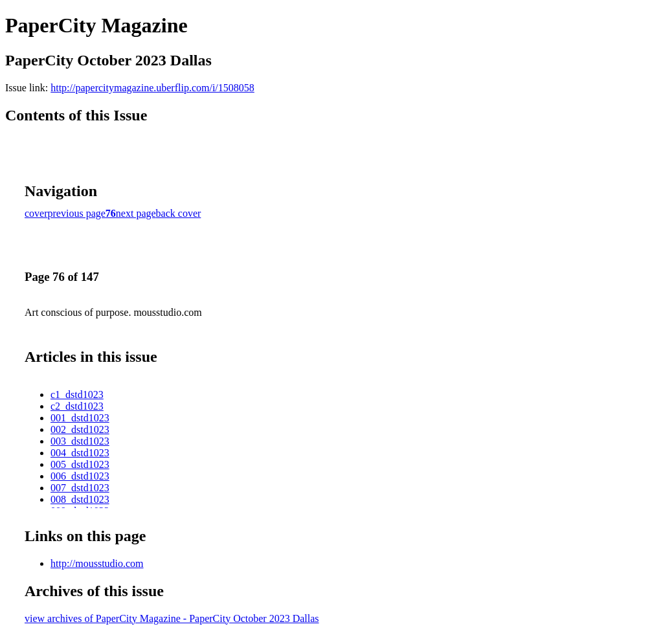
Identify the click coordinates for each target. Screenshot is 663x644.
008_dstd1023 (80, 499)
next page (136, 213)
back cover (179, 213)
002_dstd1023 (80, 429)
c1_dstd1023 (77, 394)
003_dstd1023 (80, 441)
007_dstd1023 (80, 488)
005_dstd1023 (80, 464)
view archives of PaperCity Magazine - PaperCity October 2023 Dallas (172, 618)
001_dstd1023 (80, 418)
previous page (77, 213)
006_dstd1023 (80, 476)
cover (36, 213)
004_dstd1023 (80, 453)
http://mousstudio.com (97, 563)
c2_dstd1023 (77, 406)
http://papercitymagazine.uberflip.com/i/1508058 (152, 88)
